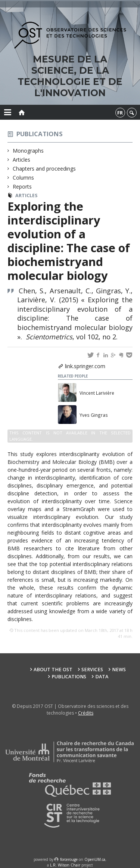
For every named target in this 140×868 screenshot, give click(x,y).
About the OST (53, 670)
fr (120, 113)
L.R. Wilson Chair (65, 865)
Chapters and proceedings (44, 169)
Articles (22, 160)
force (69, 859)
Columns (24, 178)
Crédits (86, 713)
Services (92, 670)
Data (102, 677)
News (119, 670)
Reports (22, 187)
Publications (40, 134)
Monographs (28, 151)
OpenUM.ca (95, 859)
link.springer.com (85, 366)
